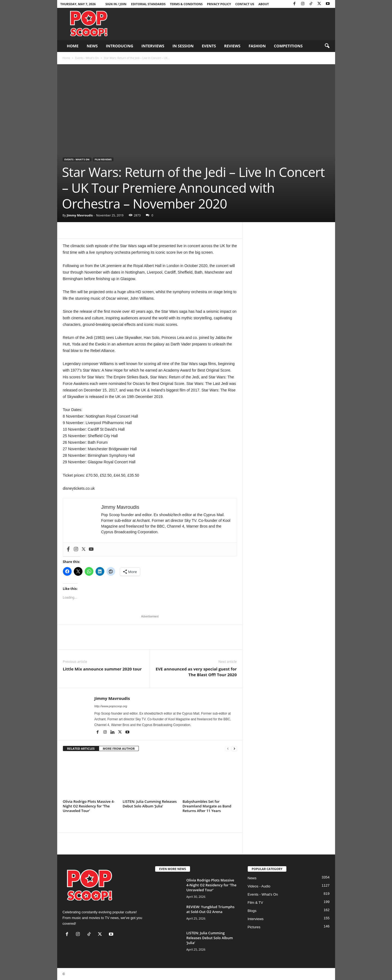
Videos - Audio (259, 886)
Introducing (120, 46)
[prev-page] (228, 749)
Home (73, 46)
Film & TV (255, 903)
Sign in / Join (116, 4)
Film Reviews (103, 159)
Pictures (254, 927)
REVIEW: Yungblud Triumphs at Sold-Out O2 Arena (211, 909)
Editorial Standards (148, 4)
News (92, 46)
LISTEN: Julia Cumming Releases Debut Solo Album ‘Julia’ (150, 804)
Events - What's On (87, 58)
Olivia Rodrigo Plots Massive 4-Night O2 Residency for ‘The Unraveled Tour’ (89, 806)
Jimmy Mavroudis (80, 215)
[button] (327, 46)
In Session (183, 46)
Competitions (288, 46)
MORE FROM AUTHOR (119, 748)
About (264, 4)
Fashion (257, 46)
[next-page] (234, 749)
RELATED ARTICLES (81, 748)
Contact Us (245, 4)
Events (209, 46)
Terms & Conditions (186, 4)
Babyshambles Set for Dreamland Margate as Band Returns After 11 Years (207, 806)
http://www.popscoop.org (111, 706)
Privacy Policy (219, 4)
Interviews (153, 46)
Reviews (232, 46)
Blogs (252, 911)
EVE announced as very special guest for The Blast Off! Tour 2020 (196, 672)
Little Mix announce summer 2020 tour (102, 669)
